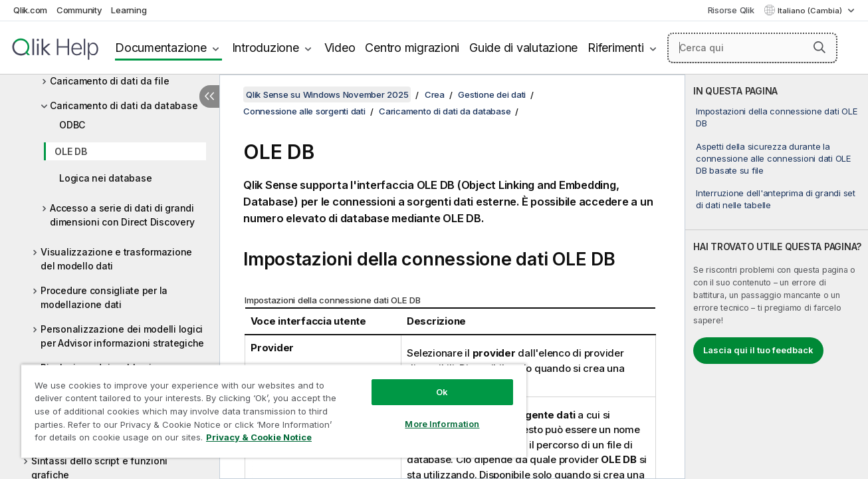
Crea (435, 94)
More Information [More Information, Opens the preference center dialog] (441, 424)
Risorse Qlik (731, 10)
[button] (819, 47)
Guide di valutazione (523, 48)
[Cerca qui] (752, 48)
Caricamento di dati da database (124, 105)
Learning (129, 10)
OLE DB (71, 151)
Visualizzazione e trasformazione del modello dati (116, 259)
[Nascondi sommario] (209, 96)
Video (340, 48)
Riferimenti (615, 48)
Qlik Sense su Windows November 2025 (327, 94)
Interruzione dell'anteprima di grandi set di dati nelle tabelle (776, 199)
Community (79, 10)
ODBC (72, 125)
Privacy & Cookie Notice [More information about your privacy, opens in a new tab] (259, 437)
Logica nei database (105, 178)
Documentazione (161, 48)
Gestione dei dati (492, 94)
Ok (441, 392)
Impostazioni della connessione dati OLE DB (776, 117)
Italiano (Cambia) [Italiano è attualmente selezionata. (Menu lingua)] (811, 11)
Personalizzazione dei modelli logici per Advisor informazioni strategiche (122, 336)
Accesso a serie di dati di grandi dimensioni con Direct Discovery (122, 215)
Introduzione (266, 48)
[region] (273, 411)
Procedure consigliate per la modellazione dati (104, 297)
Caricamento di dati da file (109, 81)
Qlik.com (30, 10)
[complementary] (777, 277)
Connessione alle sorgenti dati (304, 111)
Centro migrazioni (412, 48)
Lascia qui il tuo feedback (758, 350)
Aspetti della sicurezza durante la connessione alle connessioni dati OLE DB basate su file (773, 158)
